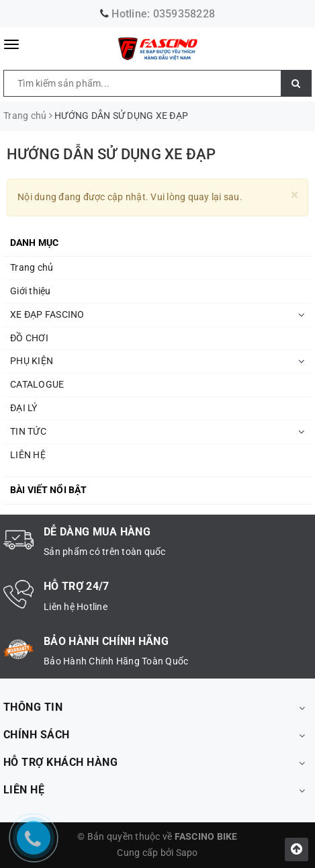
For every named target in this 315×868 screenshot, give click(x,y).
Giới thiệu (31, 291)
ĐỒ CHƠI (29, 338)
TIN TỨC (28, 431)
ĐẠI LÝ (24, 408)
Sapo (187, 853)
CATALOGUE (37, 384)
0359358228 (184, 14)
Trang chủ (32, 267)
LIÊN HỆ (28, 455)
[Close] (295, 195)
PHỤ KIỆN (32, 361)
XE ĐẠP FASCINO (47, 314)
